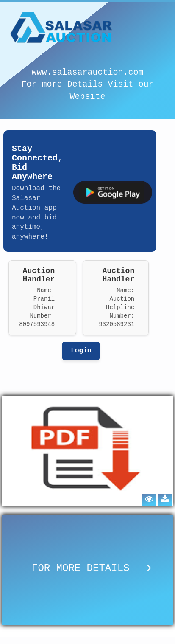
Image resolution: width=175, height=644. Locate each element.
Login (81, 351)
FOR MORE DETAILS (91, 568)
